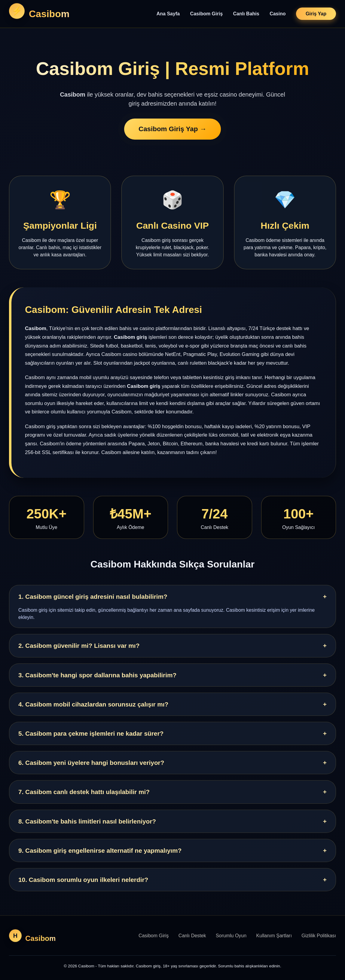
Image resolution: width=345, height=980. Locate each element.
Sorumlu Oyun (231, 936)
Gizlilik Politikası (319, 936)
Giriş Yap (316, 14)
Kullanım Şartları (274, 936)
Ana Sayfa (168, 14)
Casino (278, 14)
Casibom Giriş (206, 14)
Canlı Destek (192, 936)
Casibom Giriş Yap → (172, 131)
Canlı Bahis (246, 14)
